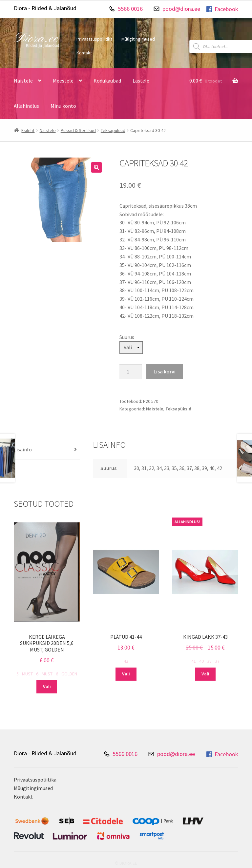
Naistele (23, 81)
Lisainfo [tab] (23, 449)
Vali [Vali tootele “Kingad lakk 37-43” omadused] (205, 674)
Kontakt (84, 53)
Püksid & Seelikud (78, 130)
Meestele (63, 81)
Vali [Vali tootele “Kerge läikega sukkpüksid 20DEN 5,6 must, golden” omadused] (47, 687)
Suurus (127, 337)
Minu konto (63, 106)
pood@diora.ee (181, 9)
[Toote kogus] (131, 372)
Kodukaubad (107, 81)
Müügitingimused (138, 39)
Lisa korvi (165, 371)
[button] (96, 167)
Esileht (28, 130)
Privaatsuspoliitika (94, 39)
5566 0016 (130, 9)
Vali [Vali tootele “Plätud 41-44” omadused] (126, 674)
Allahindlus (26, 106)
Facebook (222, 9)
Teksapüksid (113, 130)
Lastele (141, 81)
